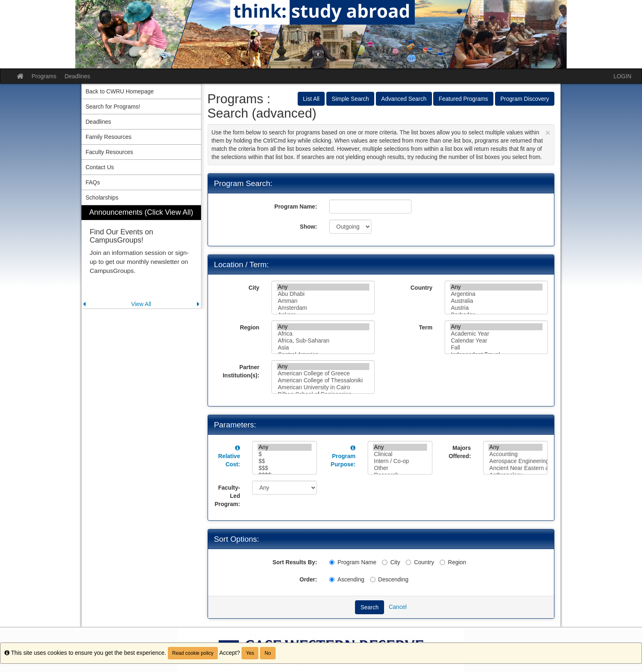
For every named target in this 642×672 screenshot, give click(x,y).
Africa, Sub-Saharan (323, 341)
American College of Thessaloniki (323, 380)
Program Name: (296, 207)
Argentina (496, 294)
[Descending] (373, 580)
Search (369, 607)
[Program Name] (332, 562)
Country (421, 288)
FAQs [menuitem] (93, 182)
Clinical (400, 454)
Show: (308, 227)
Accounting (515, 454)
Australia (496, 301)
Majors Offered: (460, 452)
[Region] (442, 562)
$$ (285, 461)
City (254, 288)
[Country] (408, 562)
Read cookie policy (193, 653)
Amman (323, 301)
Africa (323, 334)
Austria (496, 308)
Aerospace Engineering (515, 461)
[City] (385, 562)
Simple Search (350, 99)
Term (426, 327)
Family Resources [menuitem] (109, 137)
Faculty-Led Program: (227, 496)
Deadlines (77, 76)
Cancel (398, 607)
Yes (250, 653)
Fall (496, 348)
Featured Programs (463, 99)
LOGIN (622, 76)
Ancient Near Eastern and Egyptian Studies (515, 468)
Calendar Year (496, 341)
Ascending (347, 579)
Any (323, 287)
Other (400, 468)
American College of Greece (323, 373)
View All (141, 304)
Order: (309, 579)
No (268, 653)
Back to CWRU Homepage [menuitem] (120, 91)
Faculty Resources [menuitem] (109, 152)
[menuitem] (141, 257)
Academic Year (496, 334)
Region (250, 327)
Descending (389, 579)
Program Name (353, 562)
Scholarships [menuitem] (102, 198)
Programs (44, 76)
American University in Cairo (323, 387)
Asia (323, 348)
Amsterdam (323, 308)
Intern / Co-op (400, 461)
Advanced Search (404, 99)
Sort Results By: (295, 562)
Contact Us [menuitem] (100, 167)
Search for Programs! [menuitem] (113, 107)
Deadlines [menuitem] (98, 122)
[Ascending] (332, 580)
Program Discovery (525, 99)
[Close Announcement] (548, 133)
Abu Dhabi (323, 294)
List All (311, 99)
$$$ (285, 468)
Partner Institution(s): (241, 371)
